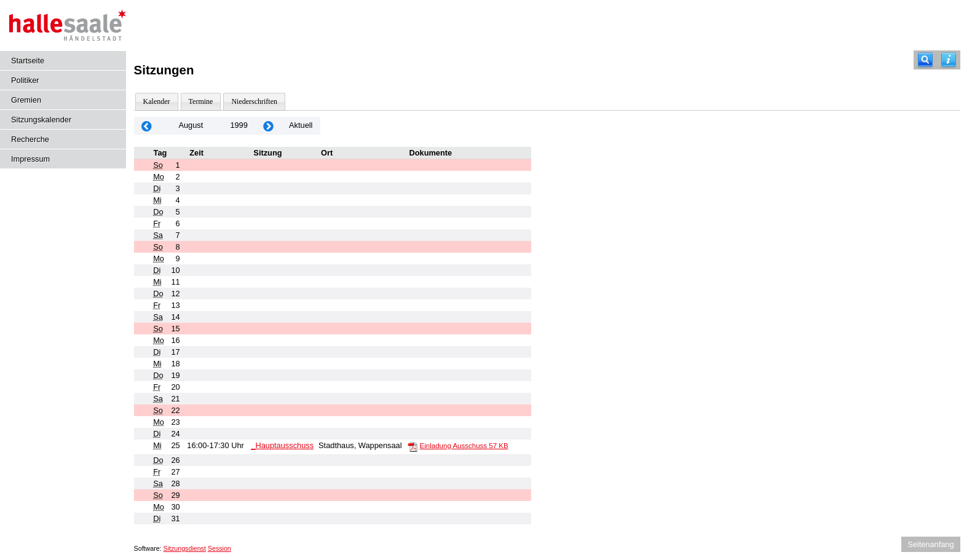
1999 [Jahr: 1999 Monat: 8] (239, 125)
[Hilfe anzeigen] (949, 60)
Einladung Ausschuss (464, 446)
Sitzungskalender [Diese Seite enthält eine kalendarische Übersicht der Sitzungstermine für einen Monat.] (41, 120)
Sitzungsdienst (185, 548)
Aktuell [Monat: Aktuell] (301, 125)
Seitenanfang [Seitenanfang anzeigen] (930, 544)
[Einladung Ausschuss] (413, 446)
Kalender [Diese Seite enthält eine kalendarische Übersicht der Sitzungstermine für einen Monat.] (157, 101)
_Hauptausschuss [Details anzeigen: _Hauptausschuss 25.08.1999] (282, 445)
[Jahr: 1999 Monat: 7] (147, 126)
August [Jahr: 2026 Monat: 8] (191, 125)
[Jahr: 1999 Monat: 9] (269, 126)
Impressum (30, 159)
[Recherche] (925, 60)
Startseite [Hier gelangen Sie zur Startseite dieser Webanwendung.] (28, 61)
